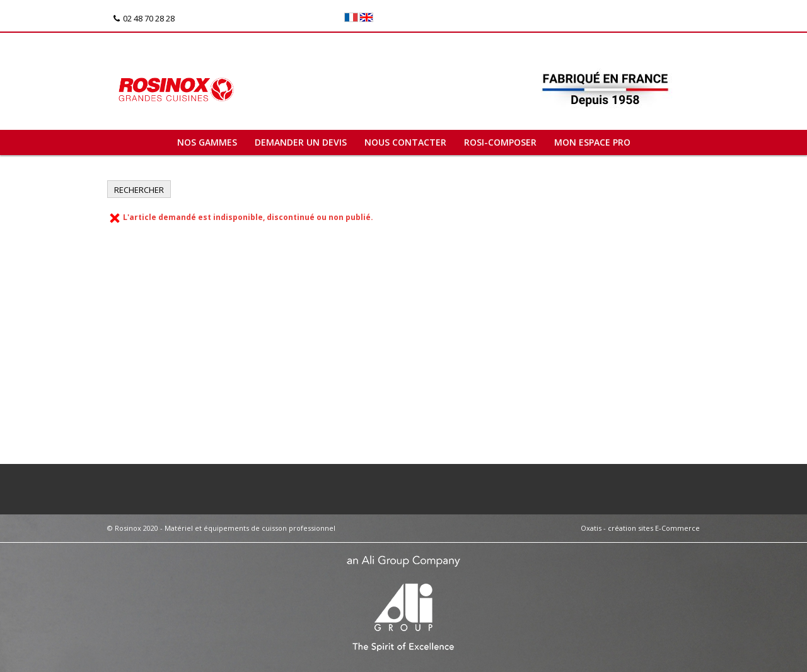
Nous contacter (405, 142)
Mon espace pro (592, 142)
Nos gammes (207, 142)
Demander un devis (301, 142)
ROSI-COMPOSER (500, 142)
